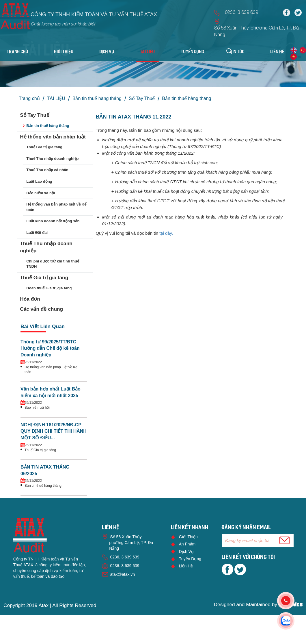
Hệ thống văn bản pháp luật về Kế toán (56, 207)
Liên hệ (186, 566)
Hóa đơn (30, 299)
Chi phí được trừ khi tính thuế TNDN (53, 264)
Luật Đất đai (37, 233)
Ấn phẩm (187, 544)
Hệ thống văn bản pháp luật (53, 137)
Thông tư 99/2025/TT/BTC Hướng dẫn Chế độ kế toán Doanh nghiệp (50, 348)
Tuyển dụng (190, 559)
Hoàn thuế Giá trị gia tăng (49, 288)
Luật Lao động (39, 181)
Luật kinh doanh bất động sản (53, 221)
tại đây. (167, 233)
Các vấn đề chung (41, 309)
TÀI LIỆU (56, 98)
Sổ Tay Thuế (142, 98)
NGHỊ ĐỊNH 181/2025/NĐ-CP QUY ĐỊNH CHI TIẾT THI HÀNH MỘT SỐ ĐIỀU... (54, 431)
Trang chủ (18, 52)
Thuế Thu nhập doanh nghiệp (52, 159)
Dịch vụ (186, 552)
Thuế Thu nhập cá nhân (47, 170)
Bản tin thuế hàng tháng (97, 98)
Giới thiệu (188, 537)
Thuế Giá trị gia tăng (44, 147)
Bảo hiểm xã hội (41, 193)
